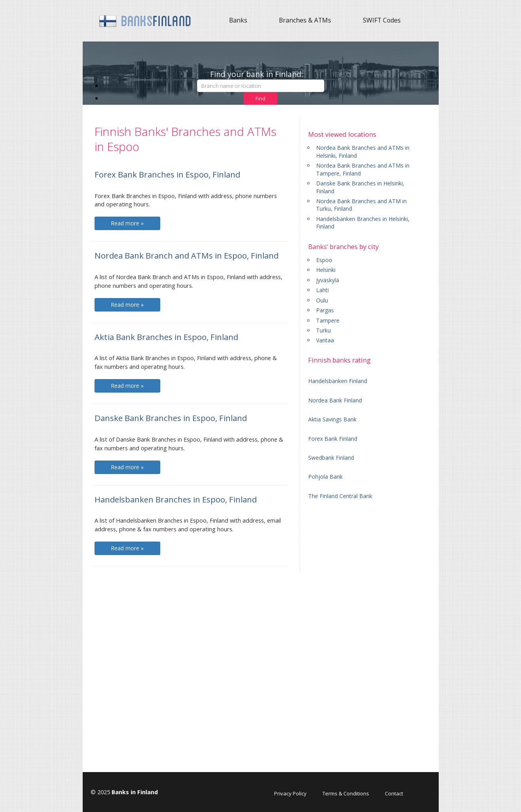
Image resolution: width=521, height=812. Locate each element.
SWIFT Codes (382, 20)
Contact (394, 793)
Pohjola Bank (325, 477)
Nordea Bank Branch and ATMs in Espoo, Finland (187, 255)
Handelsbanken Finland (338, 381)
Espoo (324, 260)
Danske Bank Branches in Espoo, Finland (171, 418)
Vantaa (325, 340)
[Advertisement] (369, 626)
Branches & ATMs (305, 20)
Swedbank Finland (331, 458)
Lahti (322, 290)
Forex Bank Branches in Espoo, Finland (167, 174)
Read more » (127, 223)
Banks (238, 20)
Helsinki (326, 270)
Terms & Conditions (346, 793)
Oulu (322, 300)
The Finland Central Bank (340, 496)
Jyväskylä (328, 280)
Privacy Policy (290, 793)
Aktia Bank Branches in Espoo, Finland (166, 337)
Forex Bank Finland (333, 439)
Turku (323, 330)
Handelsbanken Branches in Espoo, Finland (176, 499)
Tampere (328, 320)
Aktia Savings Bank (332, 419)
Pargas (325, 310)
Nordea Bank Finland (335, 400)
